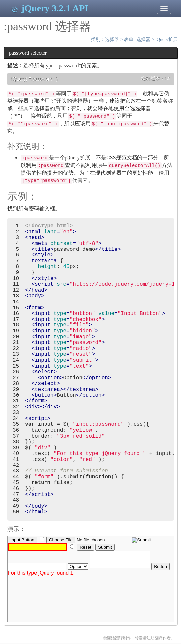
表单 (129, 40)
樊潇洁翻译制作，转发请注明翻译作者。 (139, 638)
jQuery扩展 (167, 40)
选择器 (112, 40)
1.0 (168, 78)
